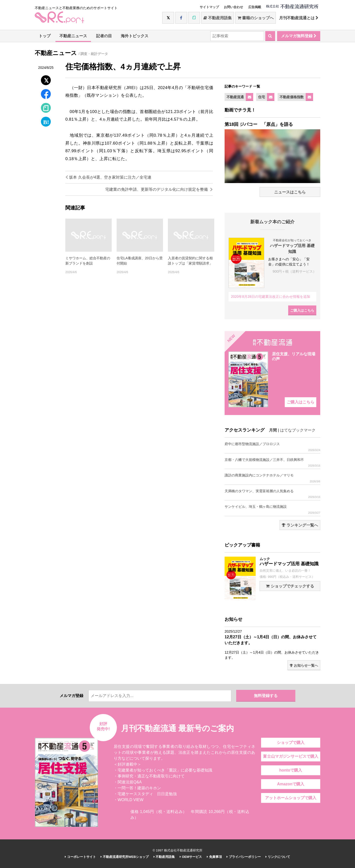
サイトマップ (209, 7)
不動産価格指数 (292, 97)
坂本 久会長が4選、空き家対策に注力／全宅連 (108, 177)
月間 (273, 430)
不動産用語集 (218, 18)
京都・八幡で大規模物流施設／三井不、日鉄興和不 (272, 462)
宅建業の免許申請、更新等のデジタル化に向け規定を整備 (159, 189)
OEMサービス (191, 857)
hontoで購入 (291, 770)
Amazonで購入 (291, 784)
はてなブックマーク (298, 430)
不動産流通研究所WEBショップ (125, 857)
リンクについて (278, 857)
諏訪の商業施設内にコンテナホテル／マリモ (272, 478)
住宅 (262, 97)
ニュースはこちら (290, 192)
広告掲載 (255, 7)
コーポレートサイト (80, 857)
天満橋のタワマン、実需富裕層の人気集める (272, 494)
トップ (45, 36)
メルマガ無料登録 (299, 36)
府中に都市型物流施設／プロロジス (272, 447)
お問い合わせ (233, 7)
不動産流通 (235, 97)
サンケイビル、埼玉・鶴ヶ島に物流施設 (272, 509)
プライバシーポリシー (244, 857)
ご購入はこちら (302, 310)
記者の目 (104, 36)
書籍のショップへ (256, 18)
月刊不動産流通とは (299, 18)
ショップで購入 (291, 743)
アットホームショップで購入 (291, 798)
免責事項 (214, 857)
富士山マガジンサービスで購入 (291, 756)
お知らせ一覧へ (304, 665)
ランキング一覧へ (300, 525)
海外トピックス (135, 36)
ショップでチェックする (290, 586)
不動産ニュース (73, 36)
